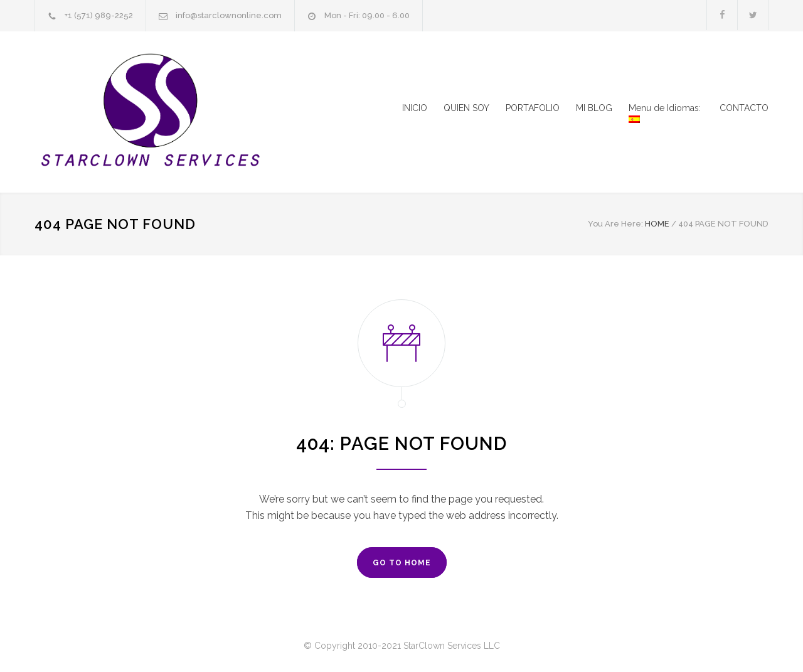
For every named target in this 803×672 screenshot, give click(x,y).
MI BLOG (594, 108)
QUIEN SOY (466, 108)
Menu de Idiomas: (666, 113)
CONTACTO (744, 108)
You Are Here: (615, 224)
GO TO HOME (402, 563)
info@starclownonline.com (229, 15)
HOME (657, 224)
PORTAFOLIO (533, 108)
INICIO (415, 108)
